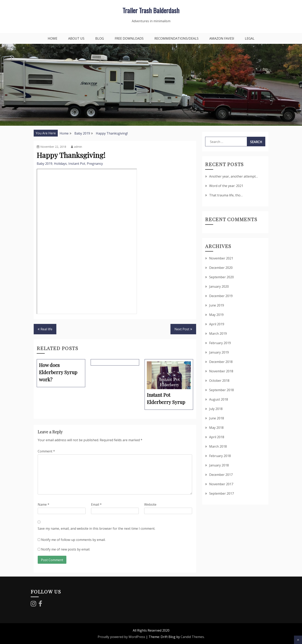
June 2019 (217, 305)
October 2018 (219, 381)
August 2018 (219, 399)
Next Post (182, 329)
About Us (76, 38)
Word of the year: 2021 (226, 186)
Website (150, 504)
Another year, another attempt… (234, 176)
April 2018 (217, 437)
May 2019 (216, 315)
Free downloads (129, 38)
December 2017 (221, 475)
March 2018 (218, 446)
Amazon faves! (222, 38)
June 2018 (217, 418)
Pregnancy (95, 164)
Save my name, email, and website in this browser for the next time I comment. (96, 528)
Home (53, 38)
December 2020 (221, 268)
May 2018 (216, 428)
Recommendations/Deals (176, 38)
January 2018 (219, 465)
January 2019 (219, 352)
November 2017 (221, 484)
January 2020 (219, 286)
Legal (250, 38)
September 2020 (221, 277)
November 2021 (221, 258)
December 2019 (221, 296)
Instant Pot (77, 164)
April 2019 (217, 324)
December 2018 (221, 362)
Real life (46, 329)
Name (44, 504)
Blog (100, 38)
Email (96, 504)
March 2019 (218, 334)
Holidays (60, 164)
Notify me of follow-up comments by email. (73, 540)
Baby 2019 (45, 164)
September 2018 (221, 390)
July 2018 (216, 409)
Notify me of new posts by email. (66, 549)
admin (77, 147)
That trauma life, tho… (226, 195)
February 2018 (220, 456)
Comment (46, 451)
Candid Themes (192, 637)
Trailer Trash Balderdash (151, 10)
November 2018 (221, 371)
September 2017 (221, 493)
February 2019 (220, 343)
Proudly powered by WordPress (121, 637)
